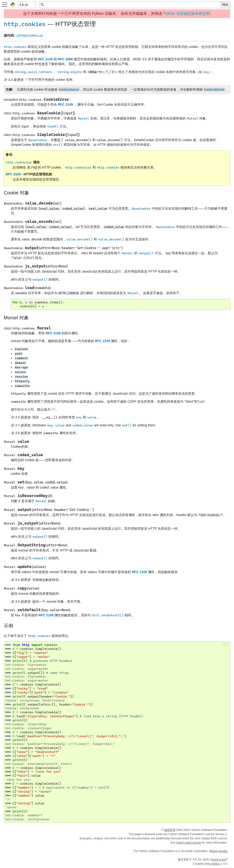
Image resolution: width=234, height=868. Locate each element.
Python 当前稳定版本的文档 (186, 14)
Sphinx (216, 864)
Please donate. (218, 851)
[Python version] (26, 5)
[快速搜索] (133, 5)
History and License (189, 843)
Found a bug (218, 860)
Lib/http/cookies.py (29, 35)
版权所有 (170, 830)
